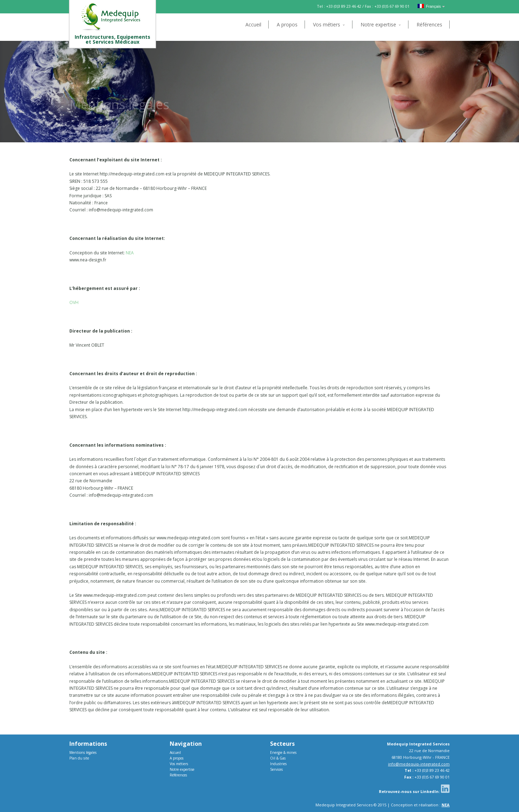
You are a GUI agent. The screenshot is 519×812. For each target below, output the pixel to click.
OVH (74, 302)
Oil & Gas (278, 758)
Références (429, 24)
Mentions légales (83, 752)
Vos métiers (327, 24)
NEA (130, 253)
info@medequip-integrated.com (419, 764)
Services (276, 769)
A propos (287, 24)
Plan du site (79, 758)
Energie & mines (283, 752)
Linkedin (445, 789)
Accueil (253, 24)
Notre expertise (378, 24)
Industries (278, 764)
